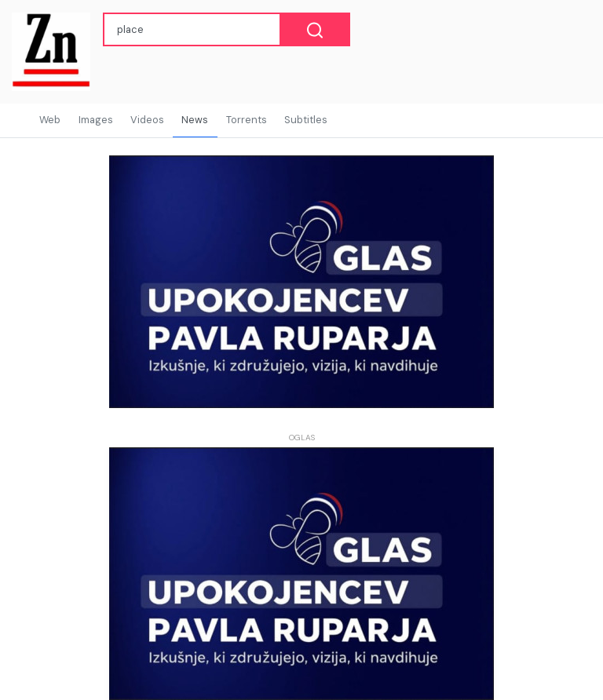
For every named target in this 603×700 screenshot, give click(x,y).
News (195, 120)
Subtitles (306, 120)
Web (50, 120)
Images (96, 120)
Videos (147, 120)
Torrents (247, 120)
